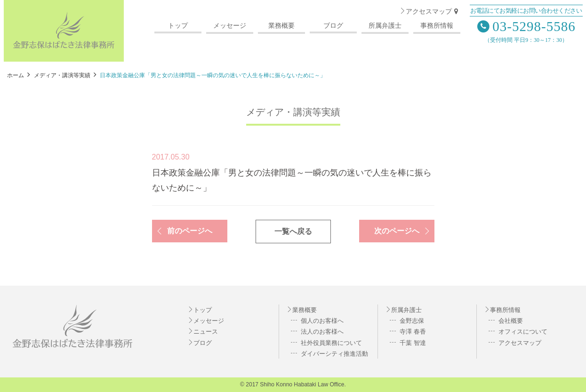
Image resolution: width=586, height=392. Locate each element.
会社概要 (510, 321)
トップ (178, 26)
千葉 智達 (412, 343)
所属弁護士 (385, 26)
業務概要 (281, 26)
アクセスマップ (430, 12)
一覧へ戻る (293, 231)
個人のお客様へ (322, 321)
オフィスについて (522, 332)
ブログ (333, 26)
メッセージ (230, 26)
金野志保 (411, 321)
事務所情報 (437, 26)
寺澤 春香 (412, 332)
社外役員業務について (331, 343)
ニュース (206, 332)
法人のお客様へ (322, 332)
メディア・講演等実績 (293, 112)
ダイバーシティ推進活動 (334, 354)
